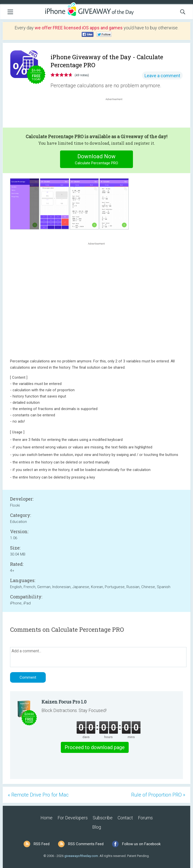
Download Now (97, 160)
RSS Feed (42, 844)
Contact (125, 818)
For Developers (73, 818)
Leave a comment (162, 76)
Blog (97, 827)
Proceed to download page (95, 747)
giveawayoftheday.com (81, 856)
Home (46, 818)
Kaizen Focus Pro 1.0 (64, 702)
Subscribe (103, 818)
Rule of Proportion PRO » (158, 795)
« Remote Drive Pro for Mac (38, 795)
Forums (145, 818)
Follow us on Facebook (141, 844)
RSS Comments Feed (86, 844)
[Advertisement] (117, 114)
